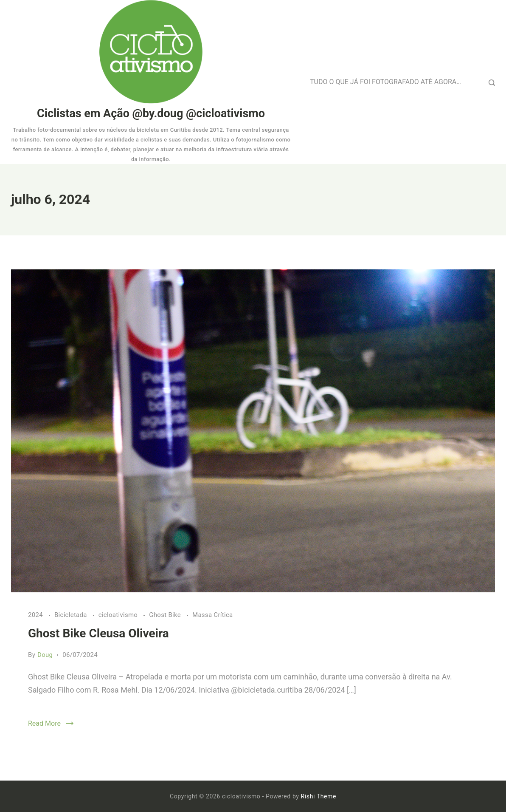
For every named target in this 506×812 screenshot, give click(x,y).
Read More (44, 723)
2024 (36, 615)
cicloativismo (119, 615)
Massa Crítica (213, 615)
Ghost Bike (166, 615)
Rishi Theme (319, 796)
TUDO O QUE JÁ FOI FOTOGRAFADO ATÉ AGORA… (385, 82)
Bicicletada (72, 615)
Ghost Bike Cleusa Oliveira (98, 633)
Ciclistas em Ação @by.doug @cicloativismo (151, 113)
